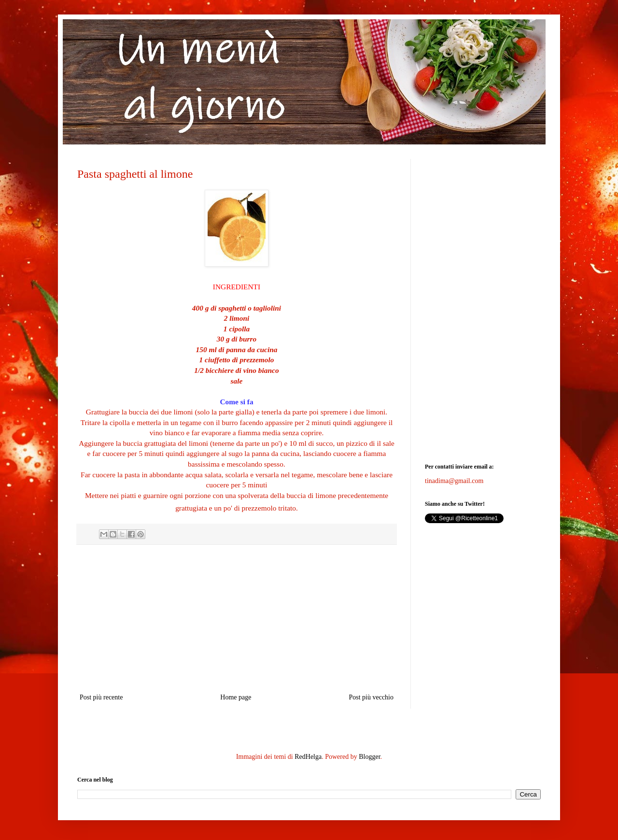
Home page (236, 697)
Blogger (369, 757)
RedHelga (308, 757)
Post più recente (101, 697)
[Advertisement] (237, 619)
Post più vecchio (371, 697)
